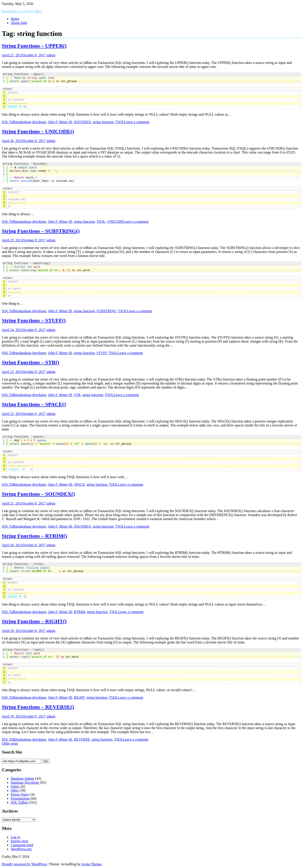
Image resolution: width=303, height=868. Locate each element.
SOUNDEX (82, 122)
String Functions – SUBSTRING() (41, 231)
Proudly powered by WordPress (24, 864)
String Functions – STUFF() (34, 320)
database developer (33, 122)
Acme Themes (92, 864)
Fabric (15, 786)
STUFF (102, 353)
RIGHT (79, 697)
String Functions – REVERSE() (38, 707)
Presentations (20, 798)
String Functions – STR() (30, 362)
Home (15, 19)
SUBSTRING (106, 311)
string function (103, 122)
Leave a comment (137, 122)
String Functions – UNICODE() (38, 131)
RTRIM (80, 612)
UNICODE (115, 222)
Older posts (10, 743)
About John (19, 23)
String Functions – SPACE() (34, 404)
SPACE (79, 484)
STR (77, 395)
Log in (15, 837)
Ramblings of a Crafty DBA (22, 11)
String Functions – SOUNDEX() (38, 494)
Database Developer (25, 782)
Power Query (20, 794)
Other (15, 790)
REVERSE (82, 739)
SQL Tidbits (10, 122)
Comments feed (22, 845)
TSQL (120, 122)
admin (51, 55)
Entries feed (19, 841)
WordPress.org (21, 849)
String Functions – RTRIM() (34, 536)
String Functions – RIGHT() (34, 621)
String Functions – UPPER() (34, 46)
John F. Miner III (60, 122)
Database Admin (22, 778)
